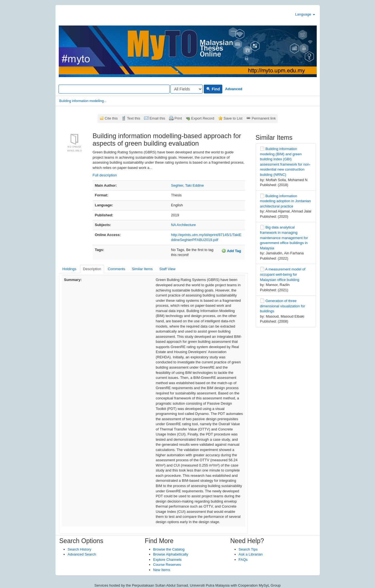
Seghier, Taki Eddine (187, 185)
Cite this (111, 118)
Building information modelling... (83, 101)
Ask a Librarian (251, 554)
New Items (162, 570)
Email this (157, 118)
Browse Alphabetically (171, 554)
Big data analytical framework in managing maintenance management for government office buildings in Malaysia (284, 238)
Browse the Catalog (169, 549)
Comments (116, 269)
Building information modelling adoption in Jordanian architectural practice (286, 201)
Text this (134, 118)
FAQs (243, 560)
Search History (80, 549)
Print (178, 118)
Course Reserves (167, 565)
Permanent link (264, 118)
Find (213, 89)
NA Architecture (183, 225)
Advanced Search (82, 554)
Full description (105, 175)
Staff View (167, 269)
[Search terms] (114, 89)
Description (92, 269)
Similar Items (142, 269)
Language (305, 14)
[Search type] (187, 89)
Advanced (234, 89)
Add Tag (231, 251)
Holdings (70, 269)
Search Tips (248, 549)
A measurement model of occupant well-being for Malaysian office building (283, 274)
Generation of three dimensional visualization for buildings (283, 306)
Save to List (233, 118)
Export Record (203, 118)
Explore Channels (168, 560)
